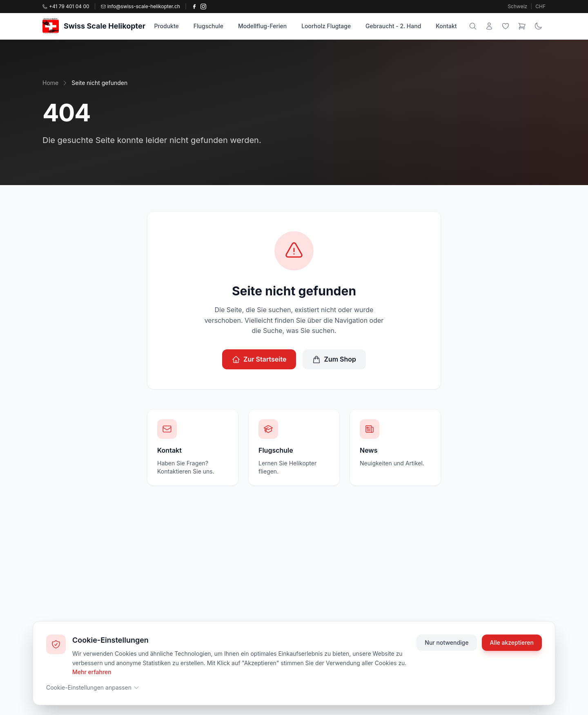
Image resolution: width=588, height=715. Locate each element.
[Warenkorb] (522, 26)
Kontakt (446, 26)
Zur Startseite (259, 359)
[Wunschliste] (506, 26)
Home (50, 83)
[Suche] (473, 26)
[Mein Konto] (489, 26)
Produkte (166, 26)
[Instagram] (203, 7)
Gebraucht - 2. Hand (393, 26)
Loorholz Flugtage (326, 26)
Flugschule (208, 26)
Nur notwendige (447, 642)
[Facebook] (194, 7)
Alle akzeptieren (512, 642)
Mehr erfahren (92, 672)
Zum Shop (334, 359)
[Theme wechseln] (538, 26)
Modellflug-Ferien (262, 26)
